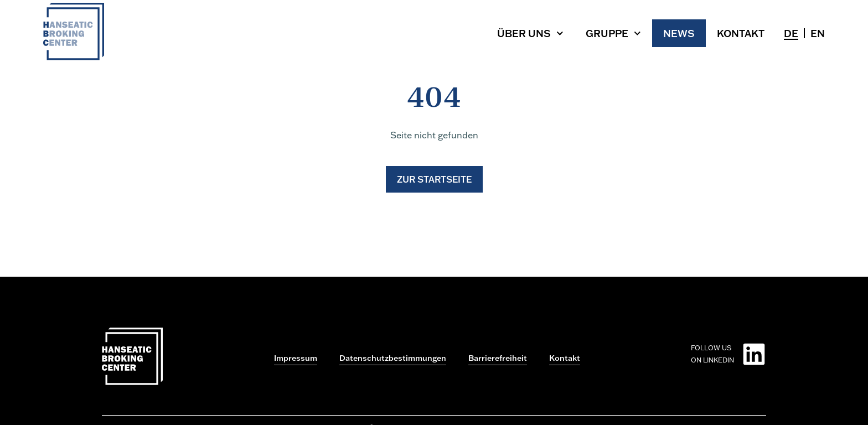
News (679, 33)
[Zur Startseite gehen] (74, 57)
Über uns (530, 33)
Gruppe (613, 33)
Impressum (296, 358)
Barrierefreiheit (498, 358)
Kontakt (741, 33)
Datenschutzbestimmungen (393, 358)
